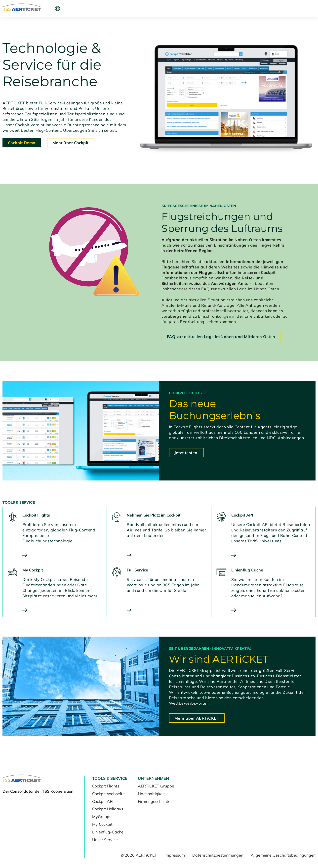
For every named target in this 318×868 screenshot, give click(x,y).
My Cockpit (102, 824)
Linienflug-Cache (108, 832)
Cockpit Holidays (108, 809)
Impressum (175, 855)
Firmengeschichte (154, 801)
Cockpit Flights (106, 786)
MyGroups (102, 817)
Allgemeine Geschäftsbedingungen (283, 855)
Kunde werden (277, 8)
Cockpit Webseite (108, 794)
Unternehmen (104, 8)
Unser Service (105, 840)
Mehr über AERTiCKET (197, 718)
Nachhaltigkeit (151, 794)
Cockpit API (103, 801)
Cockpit (241, 8)
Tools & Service (69, 8)
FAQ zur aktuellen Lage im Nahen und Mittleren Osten (221, 337)
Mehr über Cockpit (71, 143)
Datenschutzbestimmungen (218, 855)
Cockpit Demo (22, 143)
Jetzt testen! (186, 453)
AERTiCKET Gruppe (156, 786)
